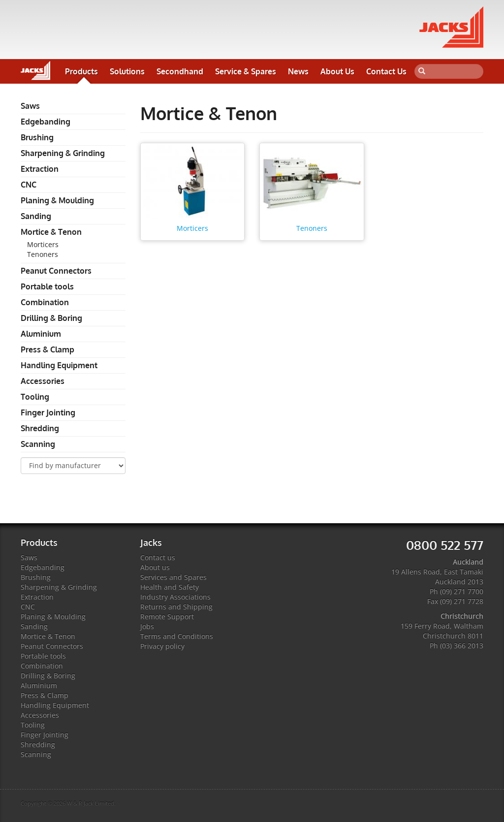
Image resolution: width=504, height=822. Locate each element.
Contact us (158, 557)
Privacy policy (162, 646)
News (298, 71)
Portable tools (47, 286)
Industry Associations (175, 597)
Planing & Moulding (57, 200)
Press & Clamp (47, 349)
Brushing (37, 137)
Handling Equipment (59, 365)
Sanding (36, 216)
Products (81, 71)
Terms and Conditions (177, 636)
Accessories (43, 381)
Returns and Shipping (176, 607)
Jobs (147, 626)
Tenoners (43, 254)
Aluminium (41, 334)
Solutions (127, 71)
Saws (30, 106)
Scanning (38, 444)
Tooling (35, 397)
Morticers (43, 244)
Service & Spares (246, 71)
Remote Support (167, 616)
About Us (337, 71)
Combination (45, 302)
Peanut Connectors (56, 271)
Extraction (40, 169)
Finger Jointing (48, 412)
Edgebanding (46, 122)
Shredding (40, 428)
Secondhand (180, 71)
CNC (29, 185)
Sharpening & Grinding (63, 153)
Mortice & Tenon (51, 232)
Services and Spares (173, 577)
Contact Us (386, 71)
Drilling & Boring (51, 318)
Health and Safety (170, 587)
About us (155, 567)
